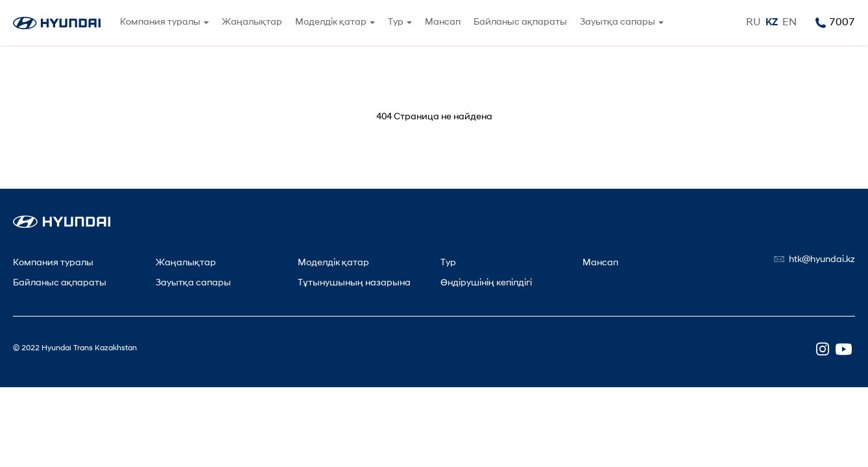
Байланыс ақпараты (520, 22)
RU (753, 23)
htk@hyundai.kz (822, 260)
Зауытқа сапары (618, 22)
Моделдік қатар (331, 22)
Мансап (443, 22)
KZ (772, 23)
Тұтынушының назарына (354, 283)
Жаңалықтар (252, 22)
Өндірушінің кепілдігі (486, 283)
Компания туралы (160, 22)
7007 (842, 23)
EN (790, 23)
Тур (396, 22)
